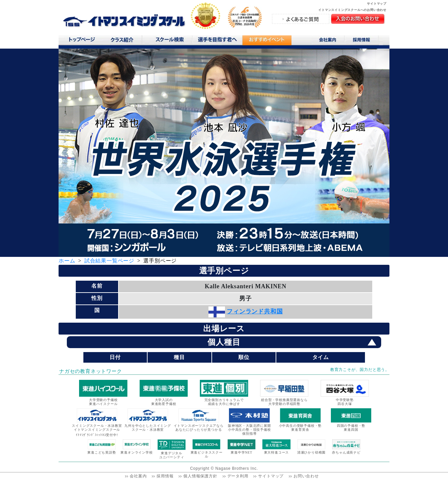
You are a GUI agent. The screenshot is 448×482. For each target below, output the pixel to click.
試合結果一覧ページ (109, 261)
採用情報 (364, 41)
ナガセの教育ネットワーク (91, 371)
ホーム (67, 261)
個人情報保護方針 (200, 476)
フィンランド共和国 (255, 311)
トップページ (82, 41)
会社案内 (328, 41)
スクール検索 (171, 41)
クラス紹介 (125, 42)
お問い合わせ (306, 476)
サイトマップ (377, 4)
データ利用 (238, 476)
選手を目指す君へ (217, 41)
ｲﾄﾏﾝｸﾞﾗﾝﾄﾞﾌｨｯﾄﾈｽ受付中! (97, 435)
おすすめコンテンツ (267, 42)
